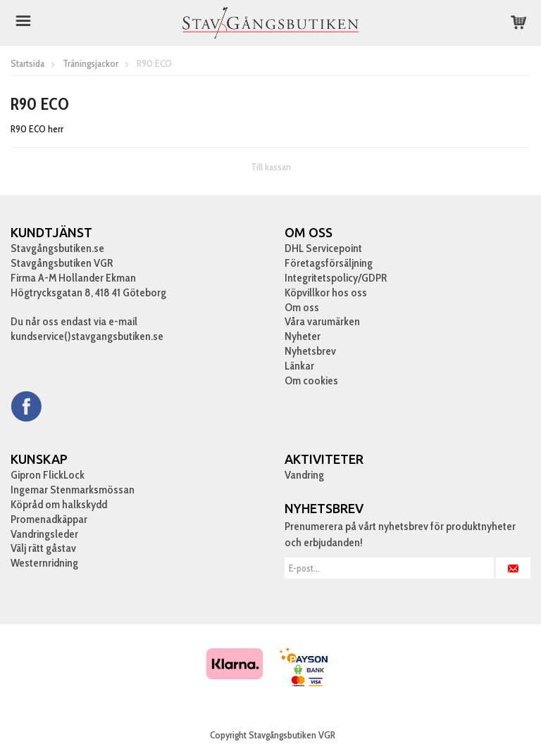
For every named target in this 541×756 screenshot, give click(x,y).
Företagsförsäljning (329, 263)
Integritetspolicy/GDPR (336, 278)
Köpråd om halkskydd (59, 504)
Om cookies (311, 380)
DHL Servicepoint (323, 248)
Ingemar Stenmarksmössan (73, 490)
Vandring (304, 475)
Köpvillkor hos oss (326, 292)
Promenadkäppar (49, 519)
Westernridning (44, 563)
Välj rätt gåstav (43, 548)
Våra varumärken (322, 321)
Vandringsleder (44, 534)
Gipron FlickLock (48, 475)
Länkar (299, 366)
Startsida (27, 63)
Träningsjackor (91, 63)
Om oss (302, 307)
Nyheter (303, 336)
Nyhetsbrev (310, 351)
